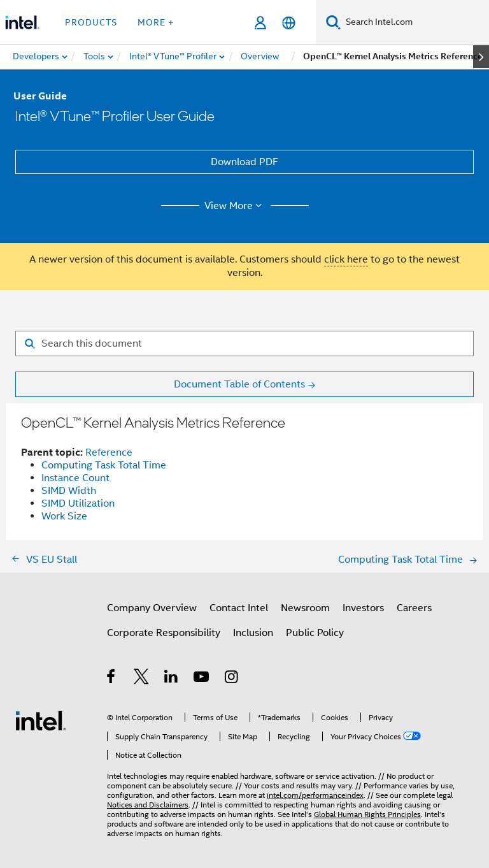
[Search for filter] (244, 344)
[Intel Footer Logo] (41, 720)
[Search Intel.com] (415, 22)
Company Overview (152, 608)
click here (346, 259)
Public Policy (315, 633)
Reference (109, 452)
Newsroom (305, 608)
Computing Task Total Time (104, 465)
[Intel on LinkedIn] (172, 679)
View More (235, 206)
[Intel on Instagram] (232, 679)
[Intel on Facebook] (112, 679)
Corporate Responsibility (164, 633)
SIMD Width (69, 491)
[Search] (333, 22)
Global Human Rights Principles (367, 814)
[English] (289, 23)
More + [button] (156, 22)
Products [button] (91, 22)
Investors (363, 608)
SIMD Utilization (78, 503)
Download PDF (244, 162)
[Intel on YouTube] (202, 679)
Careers (414, 608)
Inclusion (253, 633)
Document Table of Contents (239, 384)
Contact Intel (239, 608)
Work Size (64, 516)
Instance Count (75, 478)
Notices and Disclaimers (148, 805)
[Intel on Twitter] (142, 679)
